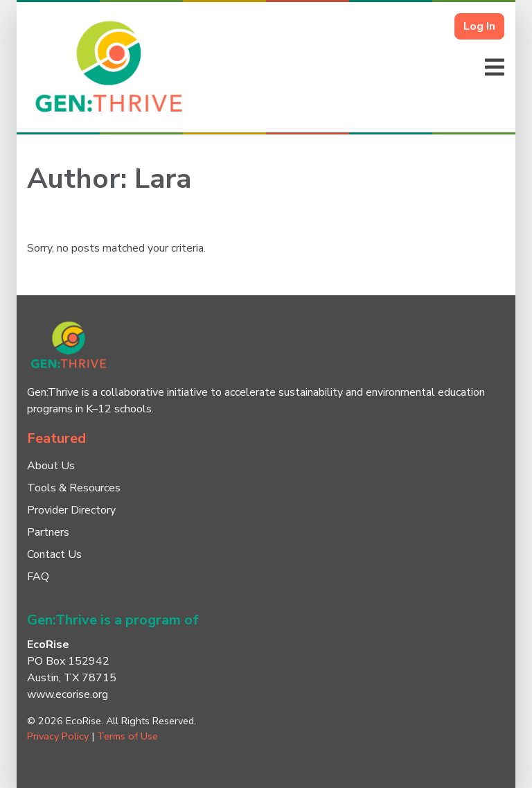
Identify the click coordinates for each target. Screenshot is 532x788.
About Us (51, 466)
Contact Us (54, 554)
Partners (48, 532)
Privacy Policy (58, 736)
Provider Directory (71, 510)
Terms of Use (127, 736)
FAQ (38, 577)
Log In (479, 26)
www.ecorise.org (68, 694)
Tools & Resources (74, 488)
